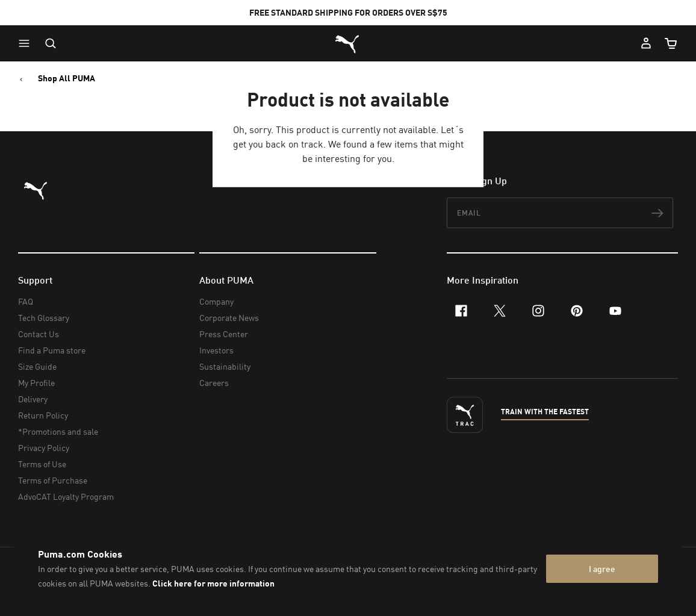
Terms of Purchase (53, 480)
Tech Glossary (44, 318)
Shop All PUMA (67, 78)
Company (216, 301)
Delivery (33, 399)
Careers (214, 383)
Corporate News (229, 318)
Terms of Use (42, 464)
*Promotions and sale (58, 431)
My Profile (36, 383)
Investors (216, 350)
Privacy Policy (44, 448)
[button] (27, 43)
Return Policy (43, 415)
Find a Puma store (52, 350)
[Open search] (51, 43)
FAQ (26, 301)
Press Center (224, 334)
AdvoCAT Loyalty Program (66, 496)
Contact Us (39, 334)
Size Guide (37, 366)
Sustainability (225, 366)
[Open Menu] (27, 43)
